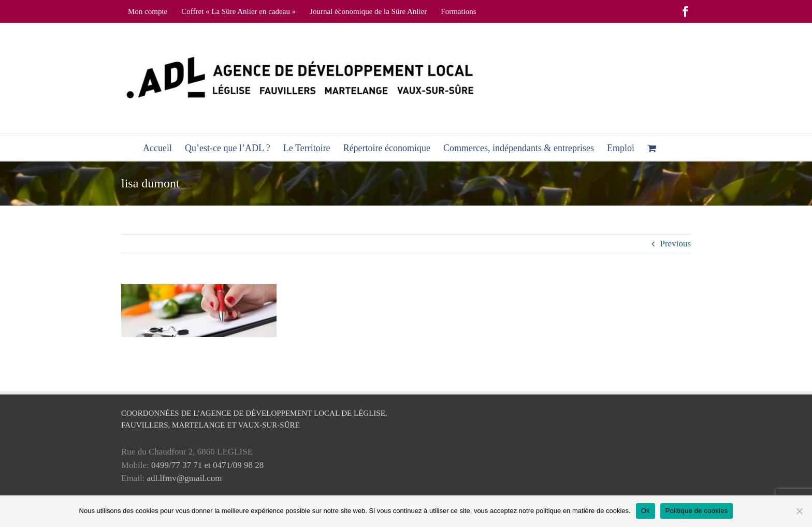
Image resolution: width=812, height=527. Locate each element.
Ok (646, 511)
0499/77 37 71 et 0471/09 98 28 (207, 465)
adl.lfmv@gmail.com (185, 478)
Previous (676, 244)
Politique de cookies (697, 511)
